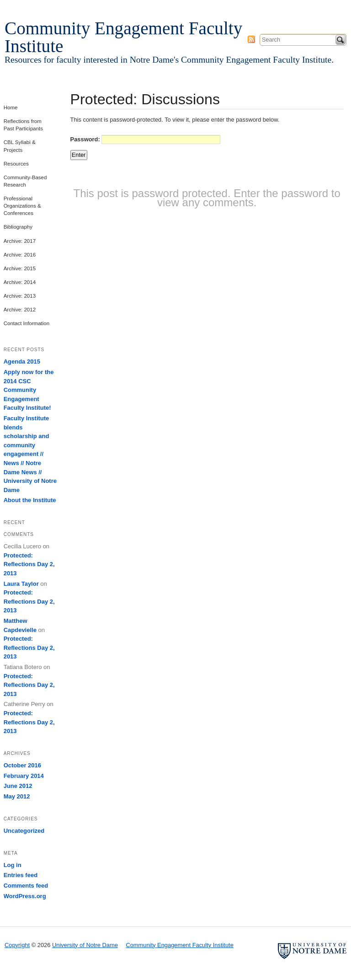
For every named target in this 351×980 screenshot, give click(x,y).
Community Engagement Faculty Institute (123, 37)
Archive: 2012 (20, 310)
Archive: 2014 (20, 282)
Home (11, 107)
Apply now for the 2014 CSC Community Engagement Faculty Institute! (29, 390)
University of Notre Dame (75, 10)
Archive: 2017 (20, 241)
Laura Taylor (21, 584)
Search (340, 40)
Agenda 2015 (22, 361)
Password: (145, 139)
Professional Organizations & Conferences (22, 206)
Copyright (17, 945)
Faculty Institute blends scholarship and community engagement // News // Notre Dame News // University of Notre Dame (30, 454)
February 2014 (24, 776)
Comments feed (26, 886)
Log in (13, 865)
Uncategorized (24, 831)
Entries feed (21, 875)
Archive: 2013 (20, 296)
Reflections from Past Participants (23, 125)
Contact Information (27, 323)
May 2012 (17, 796)
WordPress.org (25, 896)
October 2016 (22, 765)
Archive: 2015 (20, 268)
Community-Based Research (25, 181)
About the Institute (30, 500)
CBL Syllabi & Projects (20, 146)
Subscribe (251, 39)
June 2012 (18, 786)
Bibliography (18, 227)
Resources (16, 164)
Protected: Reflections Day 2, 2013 (29, 564)
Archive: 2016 (20, 255)
